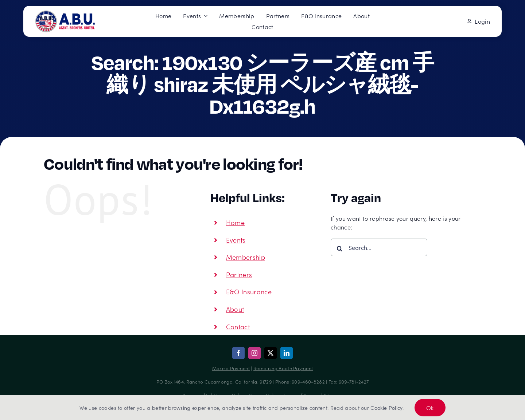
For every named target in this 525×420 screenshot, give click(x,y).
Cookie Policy (386, 408)
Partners (239, 274)
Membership (246, 257)
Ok (430, 408)
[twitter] (271, 353)
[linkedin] (287, 353)
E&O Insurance (249, 292)
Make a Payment (231, 368)
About (235, 309)
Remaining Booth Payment (283, 368)
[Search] (339, 248)
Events (236, 240)
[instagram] (254, 353)
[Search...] (379, 247)
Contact (238, 327)
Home (235, 222)
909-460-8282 (308, 382)
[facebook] (238, 353)
